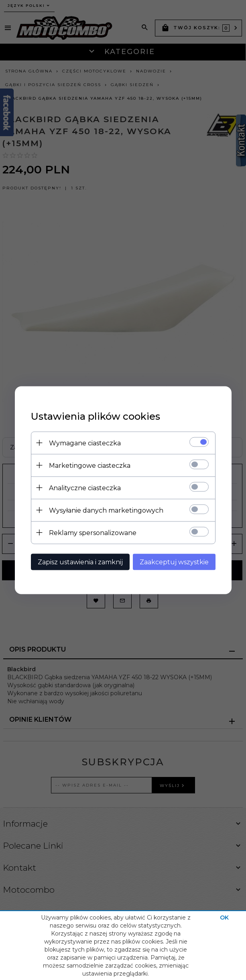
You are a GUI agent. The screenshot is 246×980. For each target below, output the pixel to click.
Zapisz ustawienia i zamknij (80, 562)
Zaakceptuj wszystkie (174, 562)
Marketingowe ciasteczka (90, 465)
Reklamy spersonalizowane (93, 532)
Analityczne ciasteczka (85, 488)
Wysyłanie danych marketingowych (106, 510)
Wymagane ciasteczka (85, 443)
